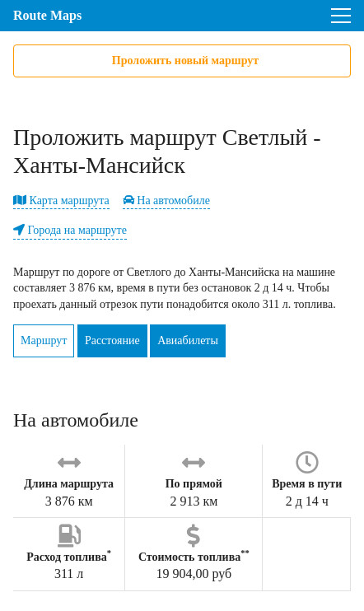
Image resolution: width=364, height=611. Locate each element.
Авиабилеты (188, 340)
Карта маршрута (61, 201)
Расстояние (112, 340)
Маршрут (44, 340)
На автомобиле (166, 201)
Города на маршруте (70, 230)
